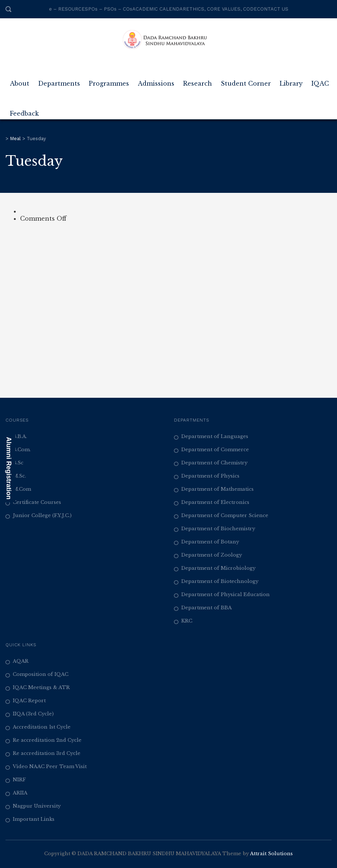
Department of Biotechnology (220, 581)
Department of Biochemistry (218, 529)
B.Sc (18, 463)
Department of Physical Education (226, 594)
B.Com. (22, 450)
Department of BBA (207, 608)
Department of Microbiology (218, 568)
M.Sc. (19, 476)
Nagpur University (37, 806)
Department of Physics (210, 476)
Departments (59, 81)
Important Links (34, 819)
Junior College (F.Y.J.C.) (42, 515)
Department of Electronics (215, 502)
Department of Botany (210, 542)
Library (291, 81)
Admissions (156, 81)
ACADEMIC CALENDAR (159, 9)
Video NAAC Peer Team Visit (50, 766)
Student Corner (246, 81)
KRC (187, 621)
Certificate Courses (37, 502)
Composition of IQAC (41, 674)
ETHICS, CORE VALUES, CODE (221, 9)
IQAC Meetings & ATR (41, 687)
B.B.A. (20, 436)
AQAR (21, 661)
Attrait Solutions (271, 854)
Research (198, 81)
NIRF (19, 780)
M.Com (22, 489)
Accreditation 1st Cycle (42, 727)
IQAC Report (29, 701)
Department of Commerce (215, 450)
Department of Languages (215, 436)
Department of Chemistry (214, 463)
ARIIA (20, 793)
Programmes (109, 81)
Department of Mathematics (217, 489)
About (20, 81)
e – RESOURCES (69, 9)
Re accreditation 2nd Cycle (47, 740)
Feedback (24, 111)
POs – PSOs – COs (110, 9)
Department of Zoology (212, 555)
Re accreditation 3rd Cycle (47, 753)
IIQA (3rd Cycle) (33, 714)
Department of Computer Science (225, 515)
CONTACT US (273, 9)
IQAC (320, 81)
